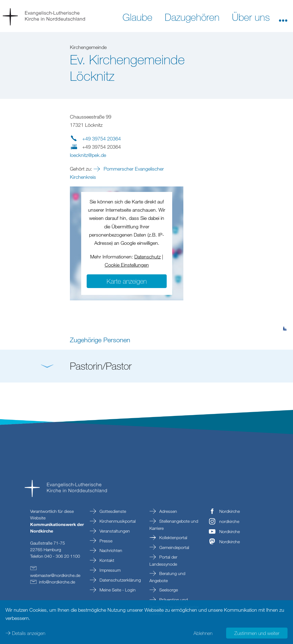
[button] (283, 17)
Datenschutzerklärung (120, 580)
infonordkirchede (57, 582)
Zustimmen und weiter (257, 633)
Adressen (168, 511)
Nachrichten (110, 550)
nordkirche (229, 521)
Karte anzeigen (127, 281)
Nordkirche (230, 511)
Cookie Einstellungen (127, 265)
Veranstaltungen (114, 531)
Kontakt (106, 560)
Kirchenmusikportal (117, 521)
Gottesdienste (112, 511)
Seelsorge (168, 590)
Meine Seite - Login (117, 590)
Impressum (109, 570)
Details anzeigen (29, 633)
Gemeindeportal (174, 547)
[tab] (285, 302)
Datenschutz (147, 257)
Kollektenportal (173, 537)
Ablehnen (203, 633)
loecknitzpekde (88, 155)
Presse (105, 541)
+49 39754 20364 (102, 139)
